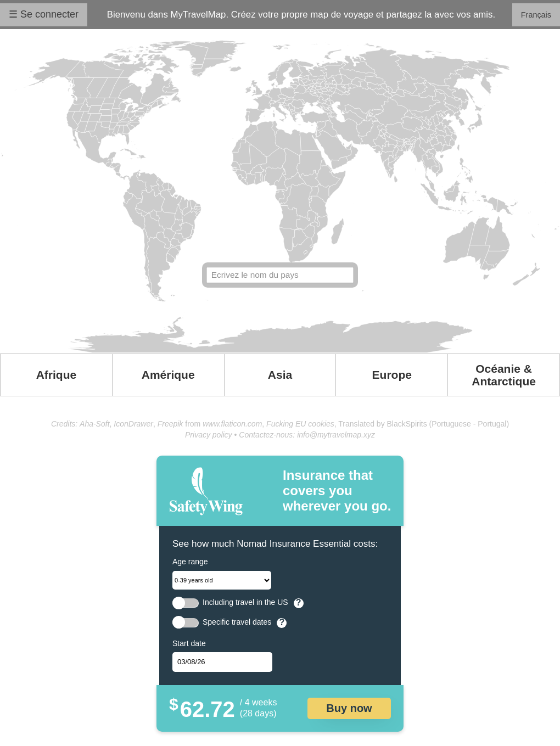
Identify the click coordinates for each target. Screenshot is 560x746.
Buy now (349, 708)
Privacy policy (209, 435)
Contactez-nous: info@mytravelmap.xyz (307, 435)
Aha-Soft (94, 424)
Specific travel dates (237, 622)
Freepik (170, 424)
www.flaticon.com (232, 424)
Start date (189, 643)
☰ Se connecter (44, 14)
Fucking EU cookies (300, 424)
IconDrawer (133, 424)
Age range (190, 562)
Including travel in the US (245, 602)
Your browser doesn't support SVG (280, 197)
